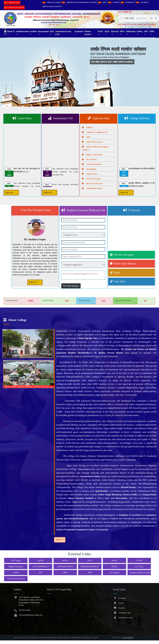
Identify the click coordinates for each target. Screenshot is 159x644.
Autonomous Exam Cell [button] (63, 33)
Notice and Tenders (91, 179)
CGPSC (16, 573)
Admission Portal (12, 3)
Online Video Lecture (92, 142)
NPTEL (115, 566)
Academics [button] (79, 31)
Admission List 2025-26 (14, 8)
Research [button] (115, 31)
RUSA (65, 560)
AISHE (41, 560)
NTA (90, 573)
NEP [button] (146, 31)
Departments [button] (43, 31)
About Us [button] (11, 31)
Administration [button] (22, 31)
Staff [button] (52, 31)
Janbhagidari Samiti (92, 188)
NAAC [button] (100, 31)
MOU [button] (122, 31)
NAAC (115, 560)
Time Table (120, 282)
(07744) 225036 (24, 610)
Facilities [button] (33, 31)
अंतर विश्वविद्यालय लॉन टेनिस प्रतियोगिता (142, 171)
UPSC (65, 573)
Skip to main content (52, 6)
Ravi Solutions (128, 638)
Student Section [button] (88, 33)
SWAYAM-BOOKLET (90, 566)
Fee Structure (89, 159)
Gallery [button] (140, 31)
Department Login (123, 617)
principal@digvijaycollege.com (31, 615)
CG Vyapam (115, 573)
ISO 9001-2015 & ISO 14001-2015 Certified (137, 24)
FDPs (102, 2)
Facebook (119, 598)
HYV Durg (16, 560)
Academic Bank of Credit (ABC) (143, 573)
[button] (12, 72)
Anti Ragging (89, 169)
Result (117, 273)
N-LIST (139, 560)
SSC (41, 573)
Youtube (119, 608)
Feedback (128, 2)
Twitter (118, 603)
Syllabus (87, 127)
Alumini (142, 2)
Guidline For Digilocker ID (94, 132)
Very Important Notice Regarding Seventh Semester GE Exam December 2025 (65, 174)
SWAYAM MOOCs (65, 566)
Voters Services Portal (16, 579)
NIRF (86, 137)
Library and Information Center (79, 2)
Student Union (90, 174)
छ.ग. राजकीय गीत (125, 12)
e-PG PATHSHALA (41, 566)
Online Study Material (125, 264)
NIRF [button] (152, 31)
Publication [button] (131, 31)
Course (114, 2)
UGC (90, 560)
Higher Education (16, 566)
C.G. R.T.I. (139, 566)
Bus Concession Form (92, 183)
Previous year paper (124, 255)
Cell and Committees (92, 164)
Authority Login (122, 613)
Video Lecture (51, 2)
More (9, 193)
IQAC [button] (107, 31)
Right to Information (92, 155)
